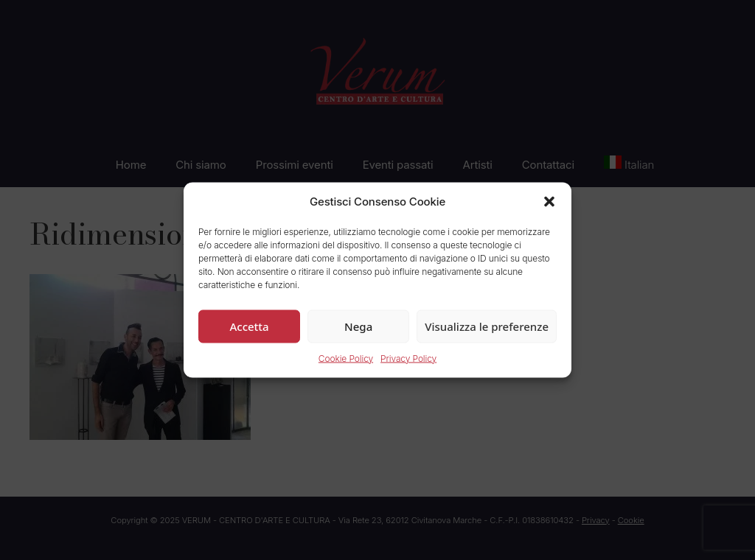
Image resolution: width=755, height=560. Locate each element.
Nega (358, 326)
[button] (549, 202)
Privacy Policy (408, 358)
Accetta (249, 326)
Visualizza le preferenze (487, 326)
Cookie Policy (346, 358)
